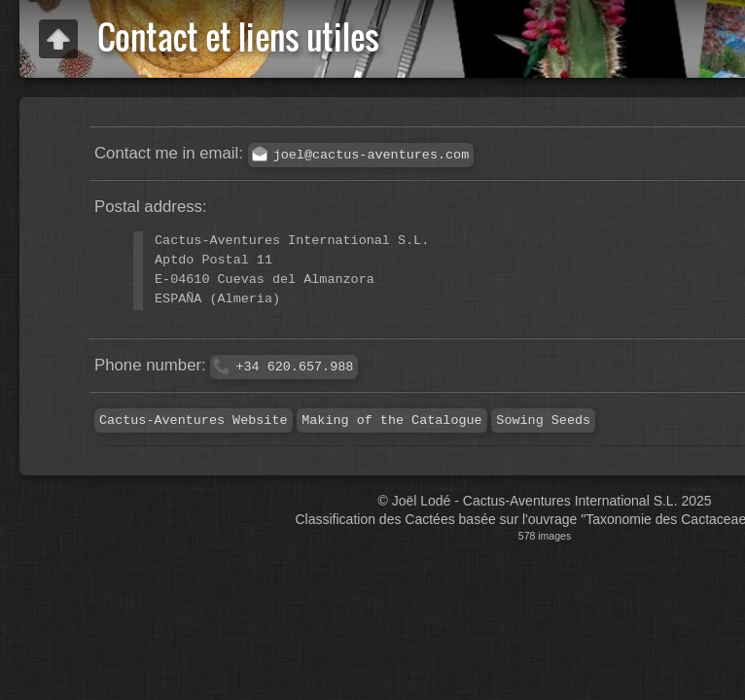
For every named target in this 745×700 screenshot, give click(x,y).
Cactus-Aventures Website (194, 420)
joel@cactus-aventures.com (372, 155)
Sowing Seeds (543, 420)
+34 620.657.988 (294, 367)
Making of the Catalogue (391, 420)
